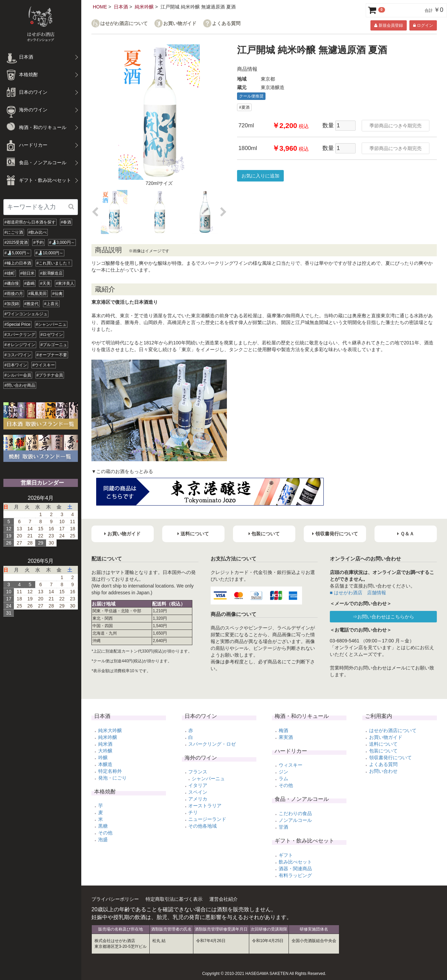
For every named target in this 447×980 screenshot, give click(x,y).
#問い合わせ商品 (20, 385)
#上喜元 (51, 304)
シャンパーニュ (208, 779)
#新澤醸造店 (51, 273)
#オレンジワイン (20, 345)
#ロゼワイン (52, 335)
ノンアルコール (295, 820)
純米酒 (105, 744)
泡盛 (103, 839)
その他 (105, 833)
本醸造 (105, 764)
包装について (383, 751)
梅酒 (283, 730)
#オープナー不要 (52, 355)
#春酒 (66, 222)
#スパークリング (20, 335)
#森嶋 (30, 283)
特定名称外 (110, 771)
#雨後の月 (14, 294)
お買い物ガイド (180, 24)
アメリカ (198, 799)
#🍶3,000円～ (62, 242)
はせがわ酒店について (124, 24)
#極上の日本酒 (18, 263)
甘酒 (283, 827)
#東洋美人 (65, 283)
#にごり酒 (14, 232)
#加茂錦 (12, 304)
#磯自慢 (12, 283)
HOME (100, 7)
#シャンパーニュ (51, 324)
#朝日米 (28, 273)
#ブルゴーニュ (54, 345)
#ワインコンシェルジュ (26, 314)
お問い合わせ (383, 771)
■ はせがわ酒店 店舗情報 (358, 593)
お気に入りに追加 (260, 176)
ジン (283, 772)
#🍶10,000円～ (49, 253)
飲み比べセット (295, 862)
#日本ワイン (16, 365)
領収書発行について (390, 758)
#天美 (45, 283)
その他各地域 (203, 826)
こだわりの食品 (295, 813)
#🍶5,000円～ (17, 253)
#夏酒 (244, 107)
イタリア (198, 785)
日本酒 (121, 7)
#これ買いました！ (54, 263)
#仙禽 (57, 294)
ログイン (423, 25)
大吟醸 (105, 751)
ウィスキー (291, 765)
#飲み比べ (38, 232)
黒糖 (103, 826)
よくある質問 (226, 24)
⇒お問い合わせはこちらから (383, 617)
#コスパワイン (18, 355)
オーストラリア (205, 806)
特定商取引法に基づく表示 (174, 899)
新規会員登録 (388, 25)
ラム (283, 779)
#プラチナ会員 (50, 375)
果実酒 (286, 737)
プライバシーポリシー (115, 899)
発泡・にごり (112, 778)
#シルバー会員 (18, 375)
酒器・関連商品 (295, 869)
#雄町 (10, 273)
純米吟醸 (144, 7)
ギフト (286, 855)
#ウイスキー (44, 365)
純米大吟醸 (110, 730)
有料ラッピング (295, 875)
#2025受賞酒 (16, 242)
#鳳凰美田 (38, 294)
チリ (193, 812)
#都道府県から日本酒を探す (30, 222)
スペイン (198, 792)
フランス (198, 772)
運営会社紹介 (223, 899)
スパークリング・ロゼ (212, 744)
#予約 (38, 242)
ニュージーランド (207, 819)
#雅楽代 (32, 304)
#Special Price (17, 324)
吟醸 (103, 758)
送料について (383, 744)
